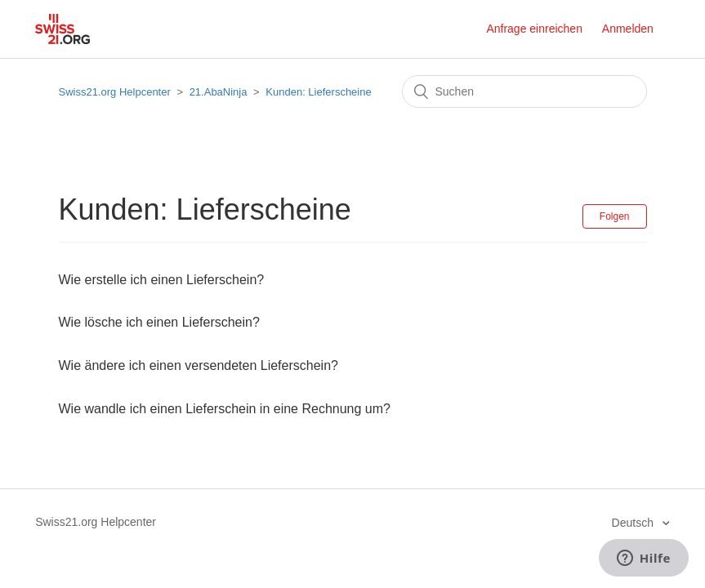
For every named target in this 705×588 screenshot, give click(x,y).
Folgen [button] (615, 216)
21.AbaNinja (219, 92)
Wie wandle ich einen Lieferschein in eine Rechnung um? (225, 409)
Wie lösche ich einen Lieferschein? (159, 322)
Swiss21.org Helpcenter (115, 92)
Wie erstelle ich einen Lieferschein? (162, 280)
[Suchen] (524, 91)
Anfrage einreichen (534, 29)
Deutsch (634, 523)
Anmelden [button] (628, 29)
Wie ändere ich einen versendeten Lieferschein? (199, 365)
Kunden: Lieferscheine (318, 92)
